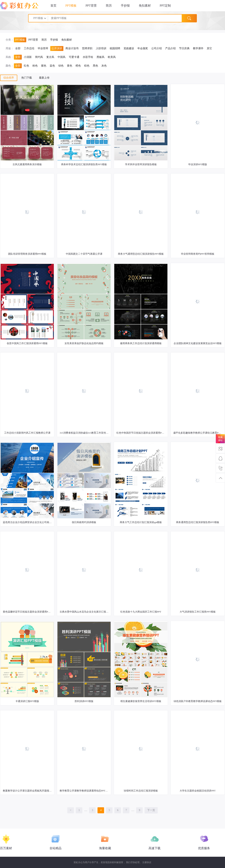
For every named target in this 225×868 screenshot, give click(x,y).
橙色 (78, 66)
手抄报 (125, 6)
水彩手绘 (88, 57)
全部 (18, 48)
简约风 (39, 57)
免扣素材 (145, 6)
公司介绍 (157, 48)
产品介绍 (170, 48)
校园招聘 (115, 48)
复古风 (50, 57)
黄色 (70, 66)
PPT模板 (71, 6)
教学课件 (198, 48)
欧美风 (112, 57)
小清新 (28, 57)
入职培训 (101, 48)
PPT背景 (91, 6)
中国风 (61, 57)
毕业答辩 (43, 48)
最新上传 (44, 78)
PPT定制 (165, 6)
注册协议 (147, 862)
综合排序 (9, 78)
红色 (26, 66)
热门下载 (27, 78)
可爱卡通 (74, 57)
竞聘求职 (87, 48)
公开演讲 (57, 48)
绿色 (61, 66)
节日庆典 (184, 48)
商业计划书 (72, 48)
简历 (109, 6)
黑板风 (100, 57)
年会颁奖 (143, 48)
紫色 (44, 66)
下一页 (151, 810)
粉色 (35, 66)
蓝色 (52, 66)
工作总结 (29, 48)
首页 (53, 6)
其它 (209, 48)
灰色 (104, 66)
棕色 (87, 66)
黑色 (95, 66)
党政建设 (129, 48)
